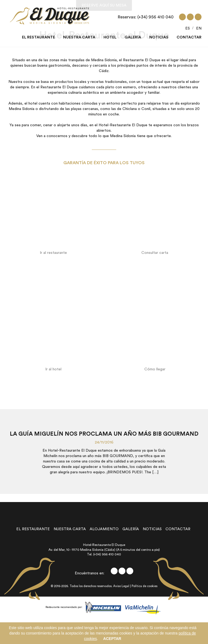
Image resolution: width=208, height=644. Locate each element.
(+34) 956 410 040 (155, 17)
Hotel (110, 37)
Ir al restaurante (53, 253)
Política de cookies (144, 586)
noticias (152, 529)
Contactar (189, 37)
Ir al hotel (53, 369)
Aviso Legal (121, 586)
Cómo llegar (155, 369)
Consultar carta (155, 253)
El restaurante (38, 37)
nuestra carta (70, 529)
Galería (133, 37)
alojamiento (104, 529)
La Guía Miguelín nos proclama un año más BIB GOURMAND (104, 434)
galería (131, 529)
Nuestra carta (79, 37)
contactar (178, 529)
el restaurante (33, 529)
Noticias (159, 37)
